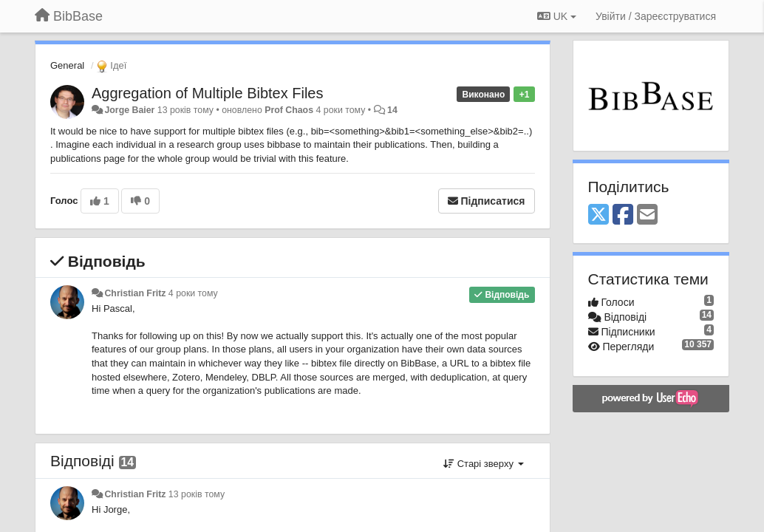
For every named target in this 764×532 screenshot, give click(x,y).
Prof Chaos (289, 110)
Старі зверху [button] (483, 464)
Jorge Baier (129, 110)
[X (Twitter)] (598, 215)
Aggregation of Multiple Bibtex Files (208, 93)
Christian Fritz (135, 293)
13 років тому (197, 494)
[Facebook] (623, 215)
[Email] (647, 215)
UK (557, 16)
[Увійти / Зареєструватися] (656, 16)
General (67, 65)
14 (392, 110)
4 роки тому (193, 293)
